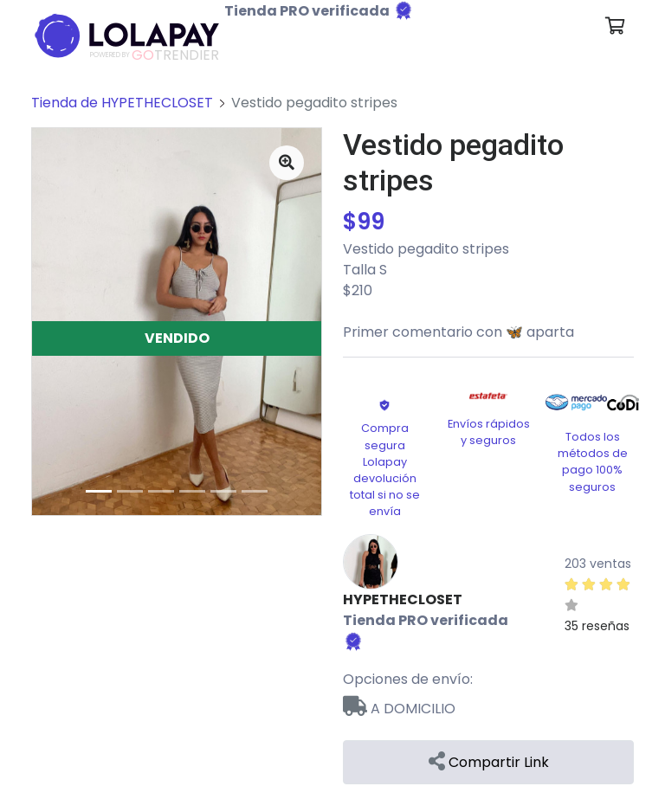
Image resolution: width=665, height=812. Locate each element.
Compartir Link (489, 762)
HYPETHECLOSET (403, 599)
